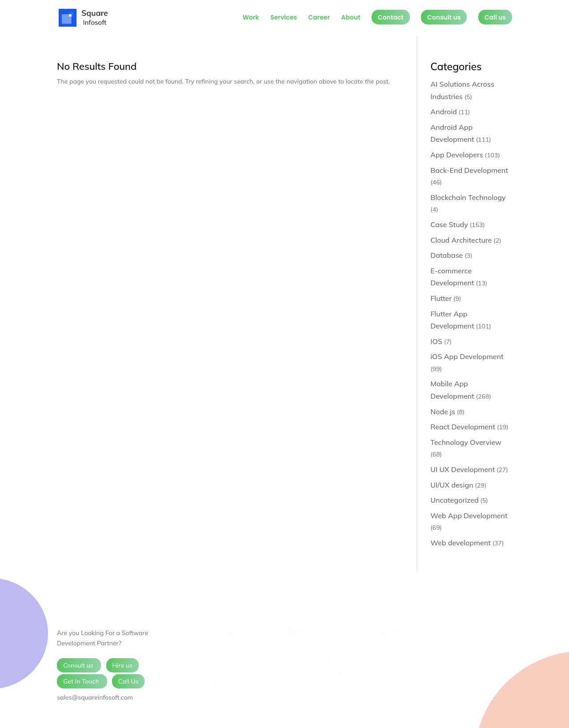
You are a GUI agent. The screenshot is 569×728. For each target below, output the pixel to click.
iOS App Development (467, 356)
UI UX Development (463, 469)
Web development (461, 543)
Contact (391, 17)
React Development (463, 427)
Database (447, 255)
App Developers (457, 155)
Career (319, 18)
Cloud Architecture (461, 240)
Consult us (444, 17)
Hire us (123, 665)
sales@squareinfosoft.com (95, 697)
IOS (436, 341)
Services (284, 18)
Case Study (449, 224)
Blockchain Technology (468, 197)
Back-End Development (469, 170)
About (351, 18)
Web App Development (469, 516)
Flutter (441, 298)
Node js (443, 412)
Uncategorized (454, 500)
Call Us (128, 681)
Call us (495, 17)
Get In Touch (82, 681)
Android (444, 112)
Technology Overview (466, 442)
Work (251, 18)
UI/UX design (452, 485)
